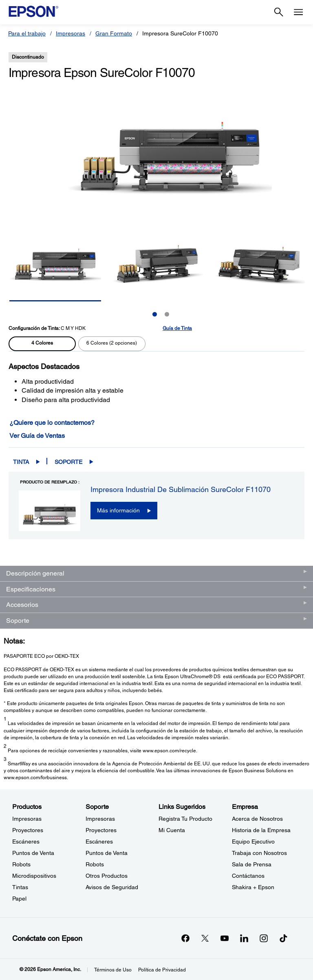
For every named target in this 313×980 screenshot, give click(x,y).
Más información (118, 510)
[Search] (279, 12)
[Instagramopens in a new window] (264, 938)
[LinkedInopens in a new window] (244, 938)
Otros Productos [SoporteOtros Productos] (107, 876)
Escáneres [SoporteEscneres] (99, 842)
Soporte (68, 462)
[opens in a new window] (283, 938)
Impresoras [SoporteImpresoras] (100, 819)
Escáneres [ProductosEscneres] (26, 842)
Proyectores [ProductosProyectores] (28, 830)
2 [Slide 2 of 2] (167, 314)
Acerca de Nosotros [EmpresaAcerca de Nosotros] (257, 819)
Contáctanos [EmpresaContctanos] (248, 876)
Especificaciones (31, 589)
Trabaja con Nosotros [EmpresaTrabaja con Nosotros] (259, 853)
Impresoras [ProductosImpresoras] (27, 819)
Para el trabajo (27, 33)
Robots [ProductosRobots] (21, 864)
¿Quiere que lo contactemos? (52, 423)
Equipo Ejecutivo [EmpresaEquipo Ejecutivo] (253, 842)
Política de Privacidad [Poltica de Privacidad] (162, 970)
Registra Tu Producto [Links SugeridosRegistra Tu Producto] (185, 819)
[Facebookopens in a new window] (185, 938)
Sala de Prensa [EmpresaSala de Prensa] (252, 864)
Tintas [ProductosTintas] (20, 887)
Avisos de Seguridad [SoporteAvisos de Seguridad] (112, 887)
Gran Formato (114, 33)
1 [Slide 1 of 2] (155, 314)
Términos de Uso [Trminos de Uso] (113, 970)
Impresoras (71, 33)
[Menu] (298, 12)
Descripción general (35, 573)
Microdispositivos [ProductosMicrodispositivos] (34, 876)
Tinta (21, 462)
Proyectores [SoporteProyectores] (101, 830)
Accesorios (22, 605)
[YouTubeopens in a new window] (225, 938)
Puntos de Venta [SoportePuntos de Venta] (107, 853)
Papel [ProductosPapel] (19, 899)
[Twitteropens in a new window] (205, 938)
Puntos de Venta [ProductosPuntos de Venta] (33, 853)
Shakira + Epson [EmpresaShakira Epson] (253, 887)
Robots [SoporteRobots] (95, 864)
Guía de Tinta (177, 328)
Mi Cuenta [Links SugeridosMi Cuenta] (172, 830)
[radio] (42, 344)
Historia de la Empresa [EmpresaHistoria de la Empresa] (261, 830)
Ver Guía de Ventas (37, 436)
